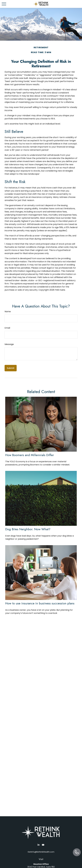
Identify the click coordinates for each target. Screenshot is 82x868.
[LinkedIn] (38, 845)
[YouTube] (43, 845)
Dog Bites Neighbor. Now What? (28, 529)
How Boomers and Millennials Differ (30, 455)
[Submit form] (11, 368)
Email (7, 328)
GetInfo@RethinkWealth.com (41, 852)
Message (9, 344)
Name (8, 311)
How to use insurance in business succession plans (40, 603)
